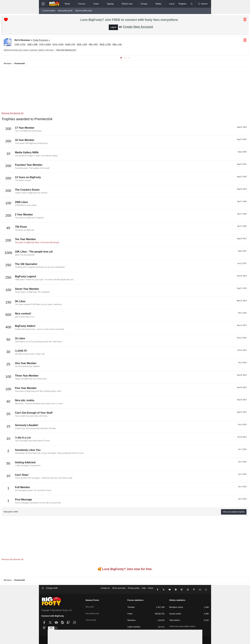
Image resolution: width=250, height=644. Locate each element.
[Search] (203, 4)
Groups (144, 4)
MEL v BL (157, 45)
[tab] (121, 59)
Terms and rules (119, 590)
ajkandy (161, 626)
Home (151, 590)
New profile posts (65, 11)
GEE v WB (72, 45)
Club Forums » (81, 41)
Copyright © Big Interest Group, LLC (57, 609)
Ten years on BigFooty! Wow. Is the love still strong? (77, 243)
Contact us (105, 590)
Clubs (96, 4)
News (67, 4)
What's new (127, 4)
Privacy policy (134, 590)
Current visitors (49, 11)
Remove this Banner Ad (52, 114)
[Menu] (43, 4)
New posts (90, 605)
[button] (73, 4)
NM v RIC (133, 45)
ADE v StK (122, 45)
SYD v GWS (85, 45)
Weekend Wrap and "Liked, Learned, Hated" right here (68, 51)
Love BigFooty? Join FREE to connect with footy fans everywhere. (129, 21)
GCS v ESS (98, 45)
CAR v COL (60, 45)
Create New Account (138, 28)
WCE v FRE (145, 45)
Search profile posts (84, 11)
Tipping (110, 4)
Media (158, 4)
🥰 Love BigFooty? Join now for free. (125, 570)
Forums (82, 4)
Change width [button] (52, 590)
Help (144, 590)
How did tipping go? (106, 51)
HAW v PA (110, 45)
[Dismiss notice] (205, 20)
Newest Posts (92, 599)
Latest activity (91, 616)
